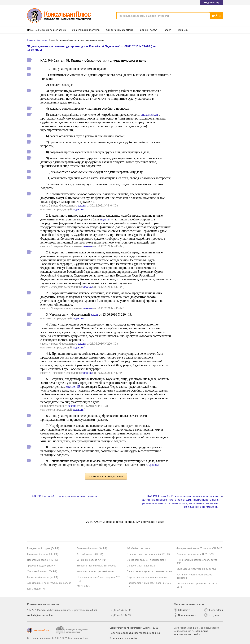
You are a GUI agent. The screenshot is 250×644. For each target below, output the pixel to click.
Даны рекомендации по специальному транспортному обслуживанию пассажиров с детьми (199, 63)
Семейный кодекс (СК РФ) (91, 560)
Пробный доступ (148, 30)
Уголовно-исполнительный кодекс (96, 566)
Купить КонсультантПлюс (119, 30)
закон (94, 314)
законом (88, 246)
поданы (105, 219)
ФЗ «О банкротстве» (138, 548)
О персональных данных (141, 566)
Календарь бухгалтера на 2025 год (196, 569)
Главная (31, 40)
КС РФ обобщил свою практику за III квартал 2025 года (198, 96)
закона (82, 205)
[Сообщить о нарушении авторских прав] (72, 630)
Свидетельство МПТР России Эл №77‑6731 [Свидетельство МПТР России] (134, 628)
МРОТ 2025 (83, 586)
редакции (79, 209)
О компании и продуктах (86, 30)
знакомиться (149, 115)
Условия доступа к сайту (123, 638)
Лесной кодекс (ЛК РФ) (90, 554)
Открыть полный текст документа (106, 476)
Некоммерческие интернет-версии (47, 30)
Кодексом (152, 465)
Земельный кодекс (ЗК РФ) (92, 548)
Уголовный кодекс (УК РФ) (42, 571)
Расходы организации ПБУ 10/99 (195, 554)
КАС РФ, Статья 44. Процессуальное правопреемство (65, 496)
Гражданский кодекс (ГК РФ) (43, 548)
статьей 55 (73, 387)
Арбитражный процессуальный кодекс (49, 583)
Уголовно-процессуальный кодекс (96, 571)
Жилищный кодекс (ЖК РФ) (43, 554)
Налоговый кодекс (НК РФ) (42, 560)
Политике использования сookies (191, 632)
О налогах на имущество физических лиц (150, 571)
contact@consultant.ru (40, 615)
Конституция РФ (36, 589)
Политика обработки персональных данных (135, 633)
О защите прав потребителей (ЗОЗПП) (148, 554)
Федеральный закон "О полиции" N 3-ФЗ (199, 548)
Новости (167, 30)
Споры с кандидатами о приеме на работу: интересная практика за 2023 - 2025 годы (199, 112)
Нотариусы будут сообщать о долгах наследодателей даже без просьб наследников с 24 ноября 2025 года (198, 80)
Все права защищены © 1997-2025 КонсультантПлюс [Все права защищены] (58, 638)
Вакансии (183, 30)
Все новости (185, 122)
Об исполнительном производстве (146, 560)
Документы (42, 40)
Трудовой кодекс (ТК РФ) (41, 566)
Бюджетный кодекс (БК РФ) (43, 577)
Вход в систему (212, 2)
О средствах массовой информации (147, 577)
